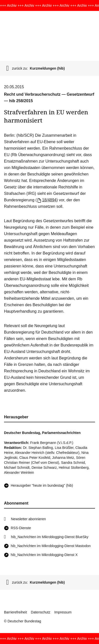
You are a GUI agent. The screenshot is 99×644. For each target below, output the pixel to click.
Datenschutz (41, 612)
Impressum (63, 612)
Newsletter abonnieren (28, 519)
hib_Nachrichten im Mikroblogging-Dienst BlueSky (50, 537)
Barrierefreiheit (15, 612)
